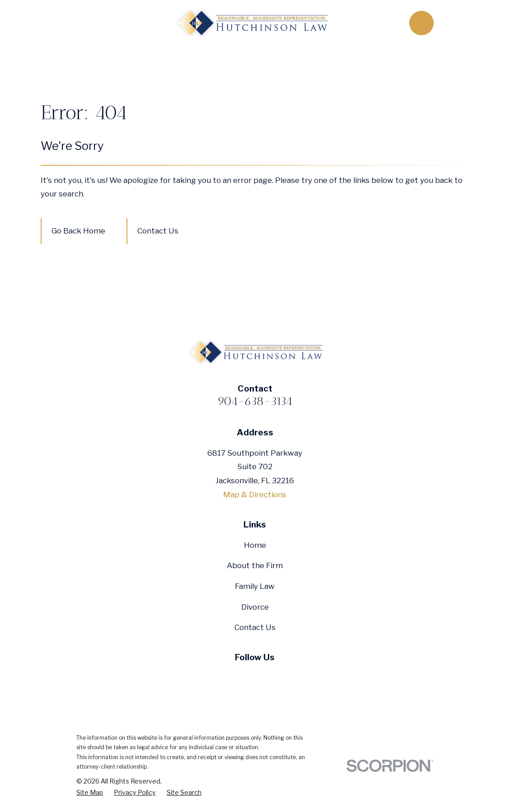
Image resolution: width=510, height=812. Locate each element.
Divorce (255, 607)
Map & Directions (255, 495)
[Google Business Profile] (276, 677)
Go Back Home (78, 231)
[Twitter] (234, 677)
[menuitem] (90, 793)
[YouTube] (255, 677)
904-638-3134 (255, 401)
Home (255, 545)
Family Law (255, 586)
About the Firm (255, 565)
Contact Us (158, 231)
